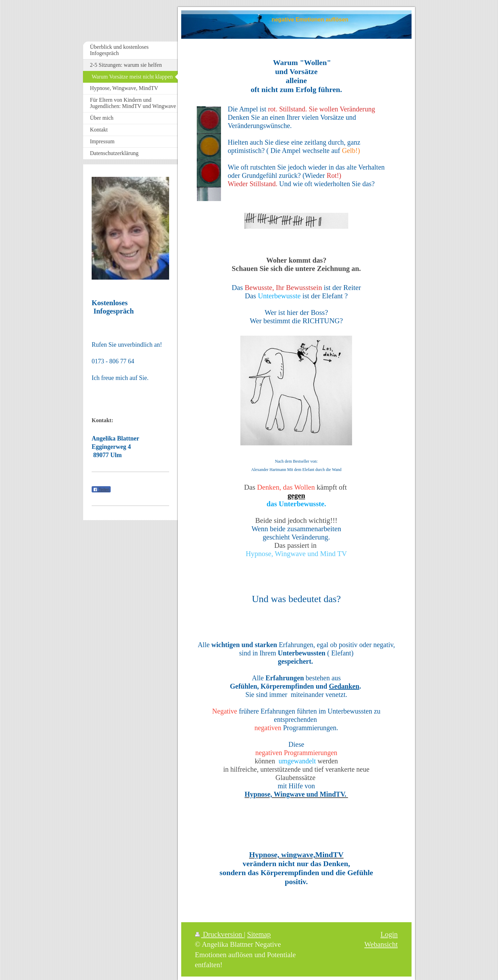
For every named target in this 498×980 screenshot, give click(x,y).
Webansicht (381, 944)
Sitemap (259, 934)
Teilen (101, 490)
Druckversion (220, 934)
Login (389, 934)
